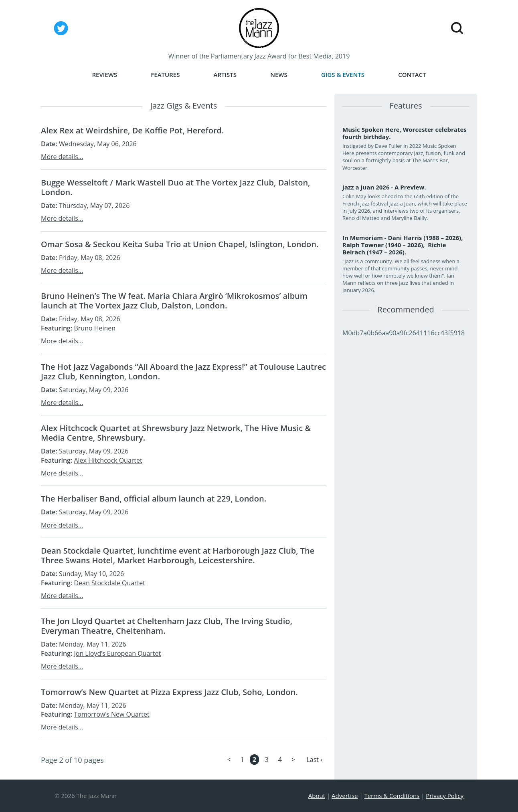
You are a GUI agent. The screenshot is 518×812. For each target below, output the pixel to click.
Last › (314, 760)
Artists (225, 75)
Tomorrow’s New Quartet (111, 714)
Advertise (345, 796)
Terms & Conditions (392, 796)
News (279, 75)
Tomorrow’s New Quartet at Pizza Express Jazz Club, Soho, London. (169, 692)
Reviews (104, 75)
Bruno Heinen (95, 328)
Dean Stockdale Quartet (109, 583)
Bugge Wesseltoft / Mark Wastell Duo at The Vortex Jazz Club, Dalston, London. (176, 187)
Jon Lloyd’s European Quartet (117, 653)
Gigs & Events (343, 75)
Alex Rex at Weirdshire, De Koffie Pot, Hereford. (133, 130)
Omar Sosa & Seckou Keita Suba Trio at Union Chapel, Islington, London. (180, 244)
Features (165, 75)
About (317, 796)
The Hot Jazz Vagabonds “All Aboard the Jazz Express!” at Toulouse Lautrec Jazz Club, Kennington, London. (183, 372)
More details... (62, 157)
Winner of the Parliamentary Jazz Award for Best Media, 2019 (259, 56)
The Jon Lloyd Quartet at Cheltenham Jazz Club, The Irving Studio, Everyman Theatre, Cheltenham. (167, 626)
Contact (412, 75)
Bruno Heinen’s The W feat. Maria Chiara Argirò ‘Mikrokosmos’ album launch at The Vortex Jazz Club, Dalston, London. (174, 301)
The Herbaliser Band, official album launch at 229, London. (154, 499)
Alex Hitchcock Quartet (108, 460)
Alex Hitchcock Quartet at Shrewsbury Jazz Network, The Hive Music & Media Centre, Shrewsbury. (176, 433)
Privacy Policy (445, 796)
